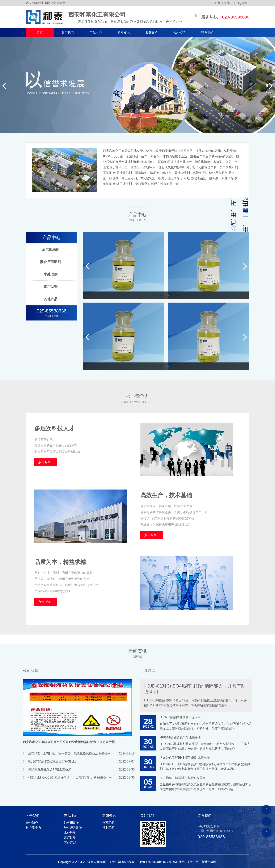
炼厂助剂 (51, 287)
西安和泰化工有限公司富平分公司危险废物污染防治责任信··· (69, 753)
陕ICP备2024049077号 (156, 862)
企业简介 (32, 823)
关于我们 (68, 33)
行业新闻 (148, 671)
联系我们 (207, 33)
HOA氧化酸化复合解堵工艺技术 (50, 769)
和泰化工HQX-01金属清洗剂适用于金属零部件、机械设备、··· (70, 777)
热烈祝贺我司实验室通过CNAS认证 (52, 761)
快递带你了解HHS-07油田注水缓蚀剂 (185, 758)
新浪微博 (223, 3)
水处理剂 (51, 274)
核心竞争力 (33, 828)
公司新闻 (31, 671)
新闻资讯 (124, 33)
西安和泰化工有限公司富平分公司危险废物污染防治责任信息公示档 (69, 742)
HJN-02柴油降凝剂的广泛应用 (180, 717)
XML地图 (178, 862)
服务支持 (151, 33)
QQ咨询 (241, 3)
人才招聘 (179, 33)
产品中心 (96, 33)
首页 (40, 33)
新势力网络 (209, 862)
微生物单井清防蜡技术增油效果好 (183, 778)
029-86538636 (236, 17)
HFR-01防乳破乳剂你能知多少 (180, 737)
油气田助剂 (51, 250)
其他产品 (51, 299)
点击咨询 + (46, 462)
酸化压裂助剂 (51, 262)
